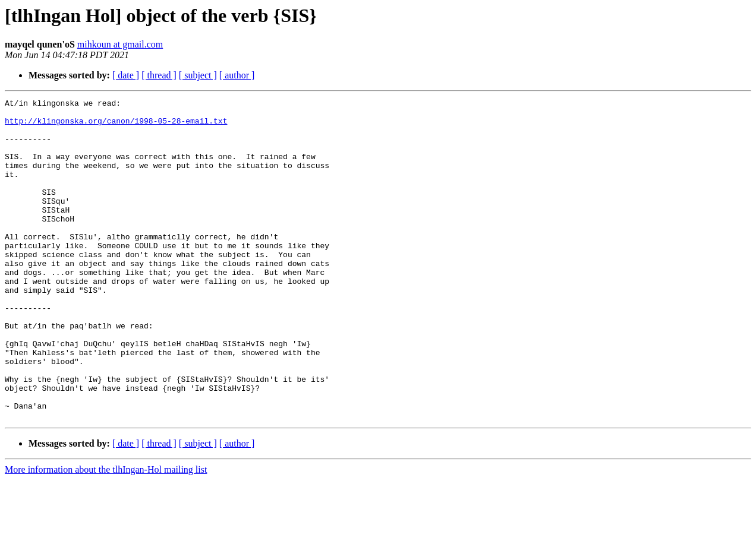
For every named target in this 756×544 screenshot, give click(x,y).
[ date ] (126, 75)
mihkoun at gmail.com (120, 44)
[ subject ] (198, 75)
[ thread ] (159, 75)
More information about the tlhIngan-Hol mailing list (106, 534)
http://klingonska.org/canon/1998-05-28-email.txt (116, 126)
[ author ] (237, 75)
